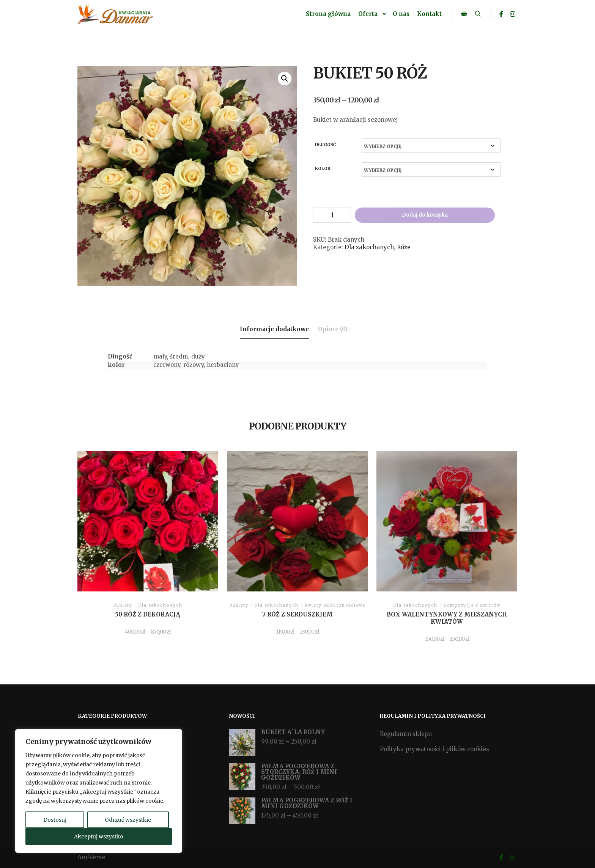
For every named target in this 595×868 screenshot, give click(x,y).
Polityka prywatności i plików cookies (434, 749)
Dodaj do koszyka (425, 215)
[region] (99, 791)
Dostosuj (55, 820)
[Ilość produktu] (332, 215)
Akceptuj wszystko (99, 837)
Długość (325, 145)
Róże (404, 247)
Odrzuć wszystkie (128, 820)
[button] (285, 79)
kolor (323, 168)
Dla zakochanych (369, 247)
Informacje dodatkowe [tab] (274, 329)
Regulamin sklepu (406, 734)
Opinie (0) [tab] (333, 329)
